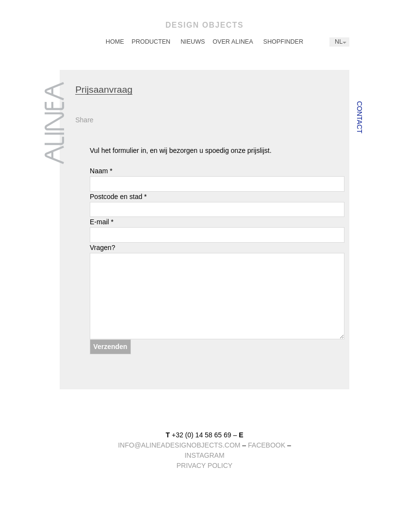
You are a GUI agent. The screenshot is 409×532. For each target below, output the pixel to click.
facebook (267, 445)
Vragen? (217, 291)
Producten (151, 42)
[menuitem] (115, 42)
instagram (204, 455)
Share (84, 120)
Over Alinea (233, 42)
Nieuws (193, 42)
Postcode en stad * (217, 205)
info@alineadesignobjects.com (179, 445)
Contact (360, 117)
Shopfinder (284, 42)
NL (339, 42)
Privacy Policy (204, 465)
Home (115, 42)
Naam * (217, 179)
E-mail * (217, 230)
